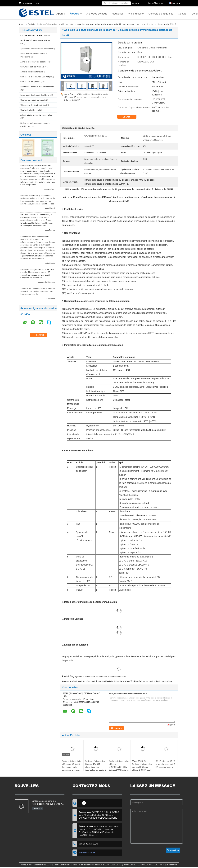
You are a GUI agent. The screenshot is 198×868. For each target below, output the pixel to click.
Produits (74, 13)
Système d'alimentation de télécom (53, 24)
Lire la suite (38, 809)
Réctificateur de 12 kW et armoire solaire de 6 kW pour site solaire (165, 764)
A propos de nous (97, 13)
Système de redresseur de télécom (36, 49)
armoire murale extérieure (32, 72)
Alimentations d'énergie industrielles (36, 115)
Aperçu (61, 13)
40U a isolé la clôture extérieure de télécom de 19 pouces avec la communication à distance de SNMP (86, 97)
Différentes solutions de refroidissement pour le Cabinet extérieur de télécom (48, 803)
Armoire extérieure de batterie (33, 62)
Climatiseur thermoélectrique (33, 105)
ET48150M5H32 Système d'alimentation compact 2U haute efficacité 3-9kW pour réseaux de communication (142, 768)
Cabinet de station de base (32, 100)
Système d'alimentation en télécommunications (151, 681)
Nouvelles (118, 13)
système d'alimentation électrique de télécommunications (100, 677)
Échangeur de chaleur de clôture (35, 95)
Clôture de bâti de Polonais (32, 67)
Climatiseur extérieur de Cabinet (35, 77)
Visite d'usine (136, 13)
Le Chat (128, 117)
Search (135, 4)
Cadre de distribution (30, 110)
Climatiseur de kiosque (30, 82)
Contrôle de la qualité (161, 13)
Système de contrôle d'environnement (37, 87)
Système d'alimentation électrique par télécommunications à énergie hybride (96, 681)
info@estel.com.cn (31, 3)
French (176, 3)
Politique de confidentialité (32, 865)
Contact (183, 13)
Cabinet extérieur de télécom (33, 35)
